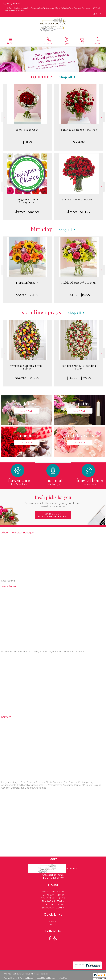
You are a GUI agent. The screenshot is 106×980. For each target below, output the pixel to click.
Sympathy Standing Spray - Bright (27, 367)
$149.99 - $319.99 (27, 378)
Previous (4, 117)
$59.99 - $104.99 (27, 212)
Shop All (66, 77)
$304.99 (79, 142)
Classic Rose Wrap (27, 130)
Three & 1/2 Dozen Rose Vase (79, 130)
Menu (11, 43)
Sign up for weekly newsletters (53, 515)
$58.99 (27, 142)
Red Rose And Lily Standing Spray (79, 367)
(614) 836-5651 (14, 3)
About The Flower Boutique (17, 532)
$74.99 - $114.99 (79, 212)
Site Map (63, 978)
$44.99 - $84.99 (79, 295)
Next (102, 117)
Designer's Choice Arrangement (27, 201)
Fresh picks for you (53, 501)
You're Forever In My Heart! (79, 199)
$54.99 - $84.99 (27, 295)
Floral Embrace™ (27, 283)
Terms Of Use (10, 978)
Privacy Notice (27, 978)
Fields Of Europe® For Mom (79, 283)
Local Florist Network (46, 978)
